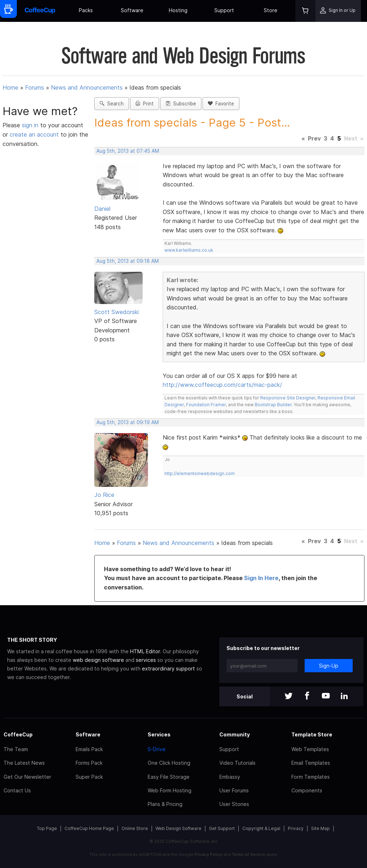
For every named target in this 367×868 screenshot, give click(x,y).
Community (235, 734)
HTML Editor (145, 651)
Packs (86, 10)
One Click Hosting (169, 763)
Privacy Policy (208, 854)
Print (145, 104)
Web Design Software (178, 828)
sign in (31, 125)
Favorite (221, 104)
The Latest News (24, 763)
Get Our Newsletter (27, 777)
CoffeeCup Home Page (89, 828)
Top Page (47, 828)
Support (224, 10)
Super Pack (89, 777)
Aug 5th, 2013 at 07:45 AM (128, 151)
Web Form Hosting (170, 790)
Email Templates (311, 763)
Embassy (230, 777)
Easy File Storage (169, 777)
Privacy (296, 828)
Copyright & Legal (261, 828)
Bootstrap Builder (273, 405)
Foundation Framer (205, 405)
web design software (98, 660)
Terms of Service (249, 854)
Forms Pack (89, 763)
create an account (34, 134)
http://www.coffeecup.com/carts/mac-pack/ (222, 385)
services (146, 660)
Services (159, 734)
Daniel (102, 209)
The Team (16, 749)
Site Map (320, 828)
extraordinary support (168, 668)
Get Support (222, 828)
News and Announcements (87, 87)
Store (271, 10)
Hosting (178, 10)
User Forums (234, 790)
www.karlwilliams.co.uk (189, 250)
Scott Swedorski (116, 312)
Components (307, 790)
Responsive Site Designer (288, 398)
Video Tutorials (237, 763)
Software (132, 10)
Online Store (135, 828)
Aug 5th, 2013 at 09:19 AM (128, 422)
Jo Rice (104, 495)
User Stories (234, 804)
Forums (35, 87)
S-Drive (157, 749)
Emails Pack (89, 749)
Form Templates (311, 777)
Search (112, 104)
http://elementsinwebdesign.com (200, 473)
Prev (314, 138)
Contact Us (17, 790)
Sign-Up (329, 666)
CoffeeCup (18, 734)
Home (10, 87)
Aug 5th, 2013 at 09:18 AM (128, 261)
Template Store (312, 734)
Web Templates (310, 749)
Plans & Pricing (165, 804)
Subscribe (181, 104)
